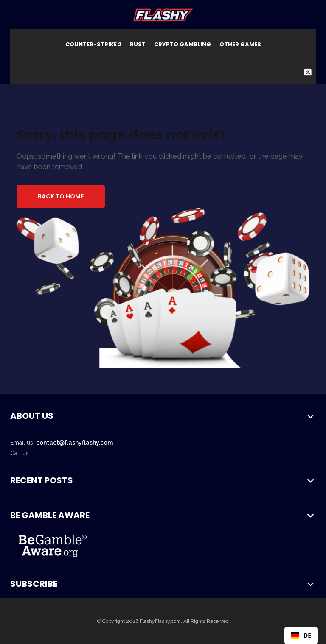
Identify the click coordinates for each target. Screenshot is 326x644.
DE (301, 635)
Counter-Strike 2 (93, 44)
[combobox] (301, 636)
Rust (138, 44)
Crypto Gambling (183, 44)
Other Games (240, 44)
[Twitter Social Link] (308, 72)
